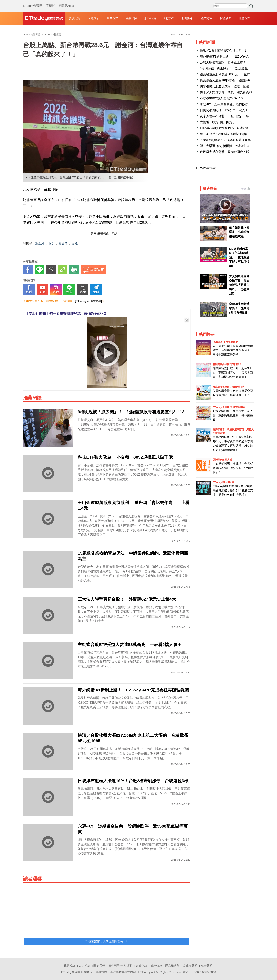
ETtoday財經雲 (206, 168)
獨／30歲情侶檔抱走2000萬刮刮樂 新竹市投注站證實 (237, 134)
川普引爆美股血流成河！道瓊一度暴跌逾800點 (232, 86)
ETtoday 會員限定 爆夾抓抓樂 (229, 407)
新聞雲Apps (66, 2)
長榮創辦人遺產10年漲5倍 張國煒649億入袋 (231, 80)
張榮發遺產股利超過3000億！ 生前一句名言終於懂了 (237, 74)
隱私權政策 (172, 966)
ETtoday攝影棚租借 (223, 482)
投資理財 (75, 18)
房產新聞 (226, 18)
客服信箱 (141, 966)
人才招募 (84, 966)
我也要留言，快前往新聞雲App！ (107, 941)
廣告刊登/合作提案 (120, 966)
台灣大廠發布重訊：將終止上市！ (223, 62)
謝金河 (40, 243)
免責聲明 (207, 966)
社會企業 (244, 18)
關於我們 (99, 966)
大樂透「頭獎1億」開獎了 (218, 122)
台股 (75, 243)
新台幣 (63, 243)
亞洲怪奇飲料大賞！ (223, 460)
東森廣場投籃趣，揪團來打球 (228, 387)
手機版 (50, 2)
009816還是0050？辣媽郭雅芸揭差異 (225, 140)
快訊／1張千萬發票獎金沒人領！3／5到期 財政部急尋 (238, 51)
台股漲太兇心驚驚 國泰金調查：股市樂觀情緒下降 (235, 152)
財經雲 (44, 18)
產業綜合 (207, 18)
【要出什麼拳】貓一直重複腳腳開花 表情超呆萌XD (66, 314)
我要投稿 (69, 966)
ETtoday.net (148, 972)
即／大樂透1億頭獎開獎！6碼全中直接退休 (229, 146)
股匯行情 (150, 18)
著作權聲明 (190, 966)
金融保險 (131, 18)
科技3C (169, 18)
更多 (245, 189)
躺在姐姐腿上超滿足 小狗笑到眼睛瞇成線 (239, 232)
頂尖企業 (113, 18)
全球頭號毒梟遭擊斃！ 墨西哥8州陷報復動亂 (239, 308)
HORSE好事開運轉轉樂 (225, 342)
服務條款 (156, 966)
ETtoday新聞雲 (33, 2)
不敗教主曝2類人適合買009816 (221, 98)
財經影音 (188, 18)
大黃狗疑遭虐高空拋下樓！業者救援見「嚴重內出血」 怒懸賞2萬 (239, 285)
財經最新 (94, 18)
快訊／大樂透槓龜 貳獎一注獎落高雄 (226, 92)
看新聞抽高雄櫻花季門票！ (227, 364)
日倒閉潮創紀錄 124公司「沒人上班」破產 (230, 110)
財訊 (52, 243)
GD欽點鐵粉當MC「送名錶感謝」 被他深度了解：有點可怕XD (239, 257)
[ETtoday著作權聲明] (88, 301)
